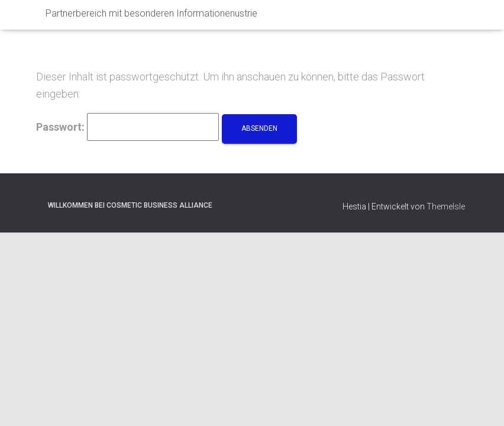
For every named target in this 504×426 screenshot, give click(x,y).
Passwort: (127, 97)
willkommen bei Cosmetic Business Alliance (130, 176)
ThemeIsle (446, 177)
